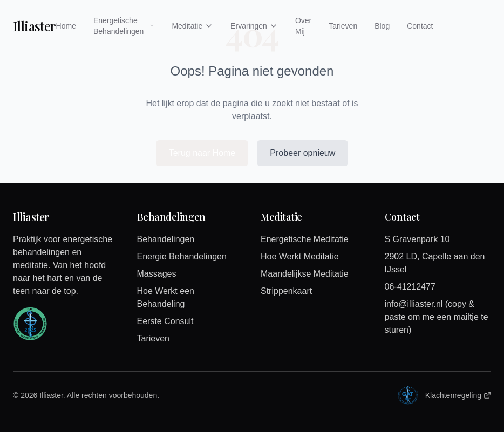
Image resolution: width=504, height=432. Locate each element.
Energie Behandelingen (182, 256)
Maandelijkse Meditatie (305, 274)
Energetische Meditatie (305, 239)
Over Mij (303, 26)
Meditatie (192, 26)
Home (66, 26)
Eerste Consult (165, 321)
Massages (157, 274)
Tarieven (343, 26)
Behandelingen (166, 239)
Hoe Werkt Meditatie (300, 256)
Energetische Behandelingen (124, 26)
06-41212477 (410, 287)
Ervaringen (254, 26)
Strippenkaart (286, 291)
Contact (420, 26)
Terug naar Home (202, 153)
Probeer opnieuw (302, 153)
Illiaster (35, 26)
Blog (382, 26)
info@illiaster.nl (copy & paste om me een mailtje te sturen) (437, 317)
